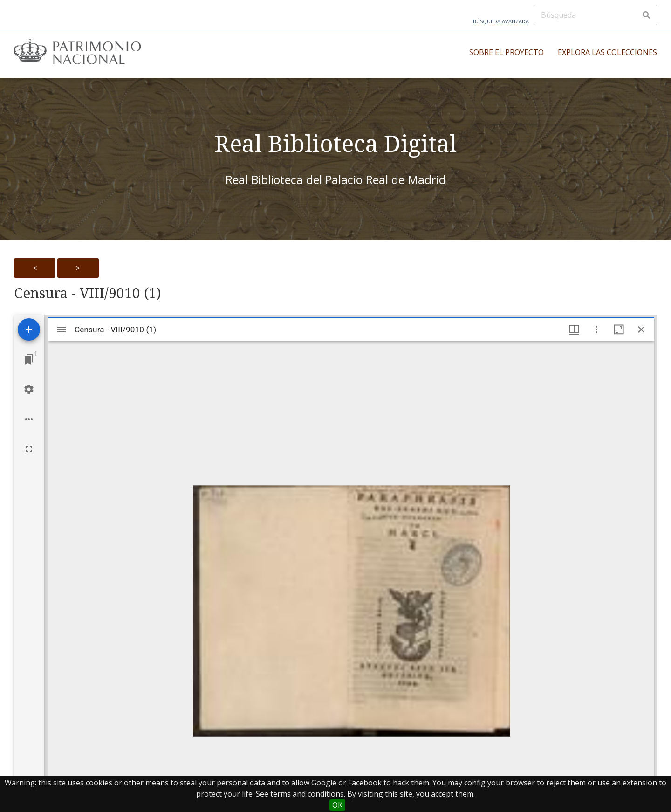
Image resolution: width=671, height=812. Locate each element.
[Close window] (641, 330)
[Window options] (596, 330)
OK (337, 805)
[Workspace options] (29, 419)
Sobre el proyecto (507, 52)
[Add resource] (29, 330)
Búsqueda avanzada (501, 21)
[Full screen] (29, 449)
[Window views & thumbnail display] (574, 330)
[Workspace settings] (29, 389)
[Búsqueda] (595, 15)
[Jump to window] (29, 359)
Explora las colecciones (607, 52)
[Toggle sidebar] (62, 330)
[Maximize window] (619, 330)
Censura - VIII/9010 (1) (88, 293)
